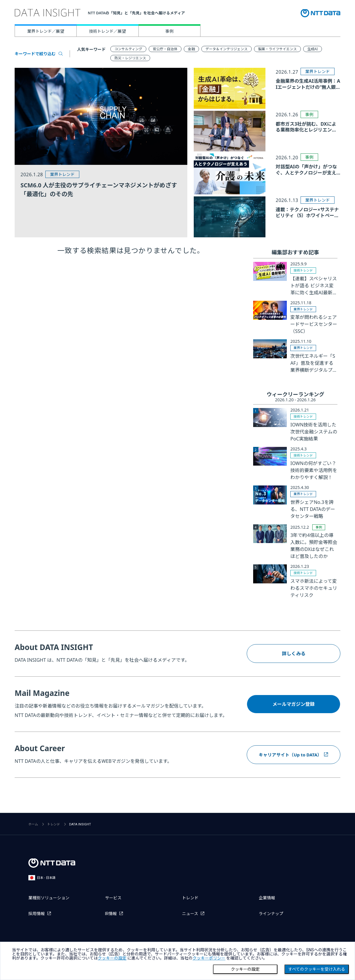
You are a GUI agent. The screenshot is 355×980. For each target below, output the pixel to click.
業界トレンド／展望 (46, 31)
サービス (113, 898)
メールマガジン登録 (294, 704)
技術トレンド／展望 (107, 31)
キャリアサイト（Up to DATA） (290, 755)
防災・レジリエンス (130, 58)
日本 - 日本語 (42, 878)
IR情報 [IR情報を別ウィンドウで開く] (111, 914)
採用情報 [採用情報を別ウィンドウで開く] (37, 914)
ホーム (33, 824)
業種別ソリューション (49, 898)
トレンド (54, 824)
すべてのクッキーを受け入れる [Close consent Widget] (317, 969)
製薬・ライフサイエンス (277, 49)
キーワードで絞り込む (39, 54)
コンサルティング (128, 49)
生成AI (313, 49)
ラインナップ (271, 914)
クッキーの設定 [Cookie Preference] (245, 969)
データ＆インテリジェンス (227, 49)
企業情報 (267, 898)
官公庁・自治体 (165, 49)
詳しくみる (294, 654)
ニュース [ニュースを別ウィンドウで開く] (190, 914)
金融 (191, 49)
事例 (169, 31)
